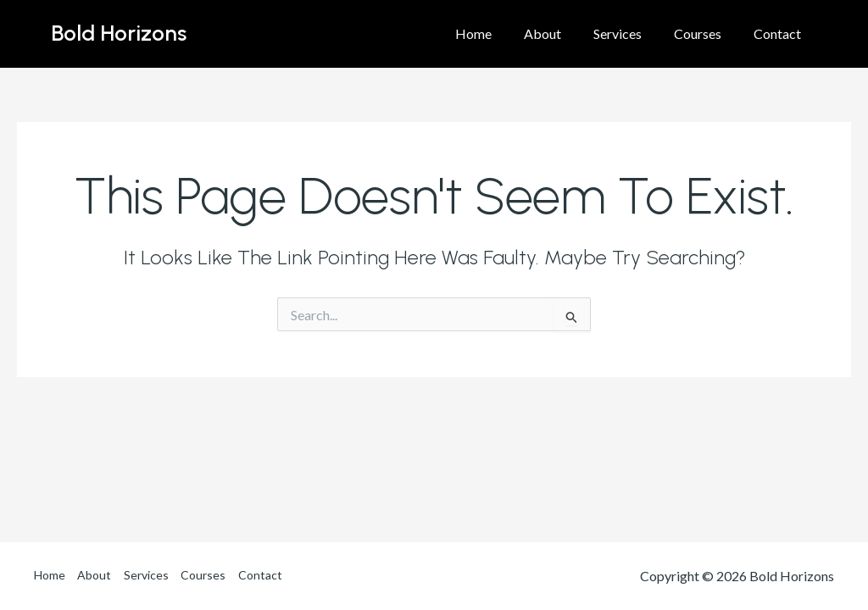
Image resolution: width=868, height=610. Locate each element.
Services (630, 33)
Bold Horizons (119, 33)
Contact (780, 33)
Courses (705, 33)
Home (496, 33)
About (560, 33)
